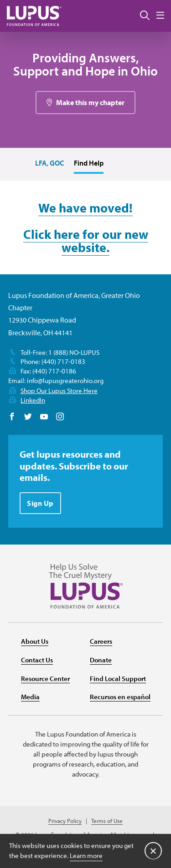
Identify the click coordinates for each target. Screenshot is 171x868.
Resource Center (45, 679)
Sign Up (40, 503)
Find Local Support (118, 679)
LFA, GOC (49, 163)
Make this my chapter (90, 102)
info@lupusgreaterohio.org (65, 381)
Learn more (86, 855)
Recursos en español (120, 697)
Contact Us (37, 660)
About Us (35, 641)
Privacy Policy (65, 821)
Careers (101, 641)
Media (30, 697)
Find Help (89, 163)
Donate (101, 660)
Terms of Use (107, 821)
